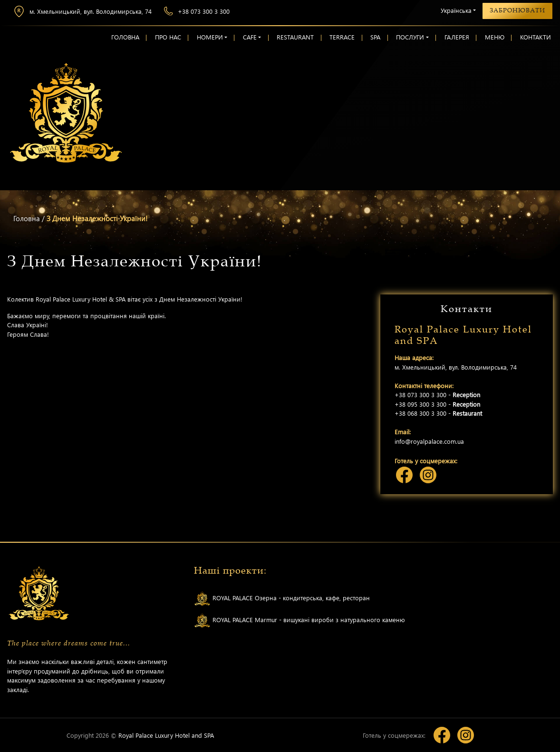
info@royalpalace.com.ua (429, 441)
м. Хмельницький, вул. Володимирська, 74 (82, 11)
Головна (27, 218)
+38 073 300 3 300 (197, 11)
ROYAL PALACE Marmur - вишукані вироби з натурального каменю (299, 620)
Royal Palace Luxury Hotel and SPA (166, 735)
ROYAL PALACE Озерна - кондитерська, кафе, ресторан (282, 599)
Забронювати (517, 10)
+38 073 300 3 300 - (437, 395)
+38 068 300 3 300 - (438, 413)
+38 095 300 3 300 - (437, 404)
